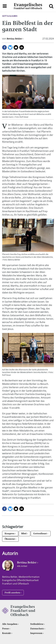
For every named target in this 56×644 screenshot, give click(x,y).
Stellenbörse (37, 624)
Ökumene (10, 539)
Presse (6, 629)
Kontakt (7, 633)
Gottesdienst (40, 533)
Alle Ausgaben (10, 624)
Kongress (10, 533)
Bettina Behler (14, 39)
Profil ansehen (12, 593)
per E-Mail (16, 47)
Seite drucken (22, 47)
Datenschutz (37, 629)
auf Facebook (4, 47)
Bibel (24, 533)
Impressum (36, 633)
